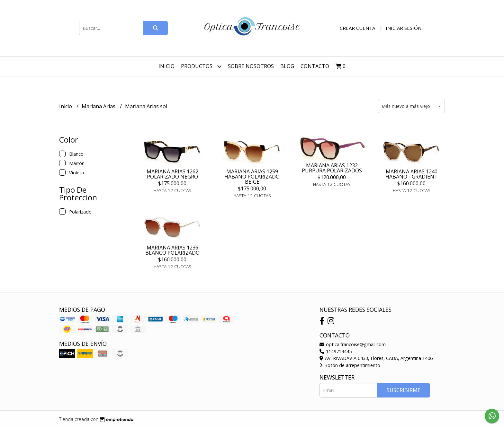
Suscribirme (404, 390)
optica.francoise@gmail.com (353, 344)
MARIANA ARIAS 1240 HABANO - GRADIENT (412, 174)
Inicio (166, 66)
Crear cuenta (357, 28)
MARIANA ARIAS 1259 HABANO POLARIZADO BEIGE (252, 177)
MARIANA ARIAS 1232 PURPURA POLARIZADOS (332, 168)
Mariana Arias (99, 106)
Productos (201, 66)
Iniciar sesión (404, 28)
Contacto (315, 66)
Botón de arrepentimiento (350, 365)
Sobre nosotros (251, 66)
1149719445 (336, 351)
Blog (287, 66)
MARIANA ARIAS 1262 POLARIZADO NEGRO (172, 174)
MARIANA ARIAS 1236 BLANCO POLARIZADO (172, 250)
